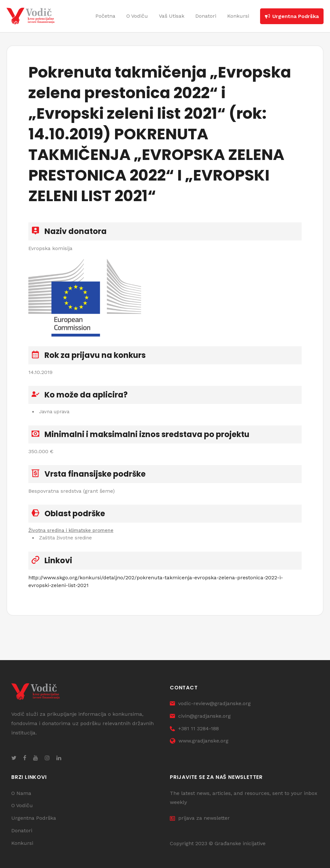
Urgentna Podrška (34, 818)
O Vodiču (22, 806)
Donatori (22, 831)
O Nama (21, 793)
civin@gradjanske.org (200, 716)
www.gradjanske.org (199, 741)
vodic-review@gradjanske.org (210, 704)
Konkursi (22, 843)
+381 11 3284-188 (194, 728)
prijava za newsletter (200, 818)
